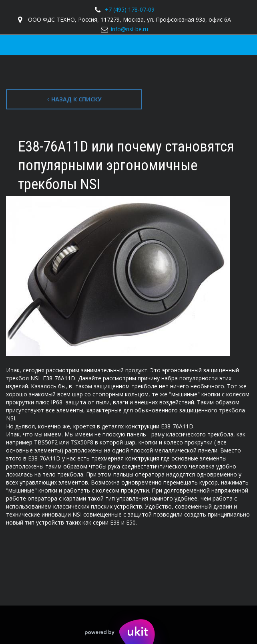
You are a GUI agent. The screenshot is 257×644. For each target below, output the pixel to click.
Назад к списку (74, 99)
